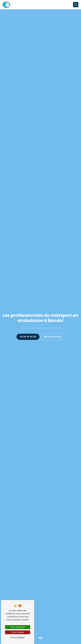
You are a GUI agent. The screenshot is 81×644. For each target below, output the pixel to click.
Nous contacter (52, 337)
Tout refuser (18, 632)
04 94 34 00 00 (28, 337)
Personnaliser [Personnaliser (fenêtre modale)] (18, 637)
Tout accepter (18, 627)
